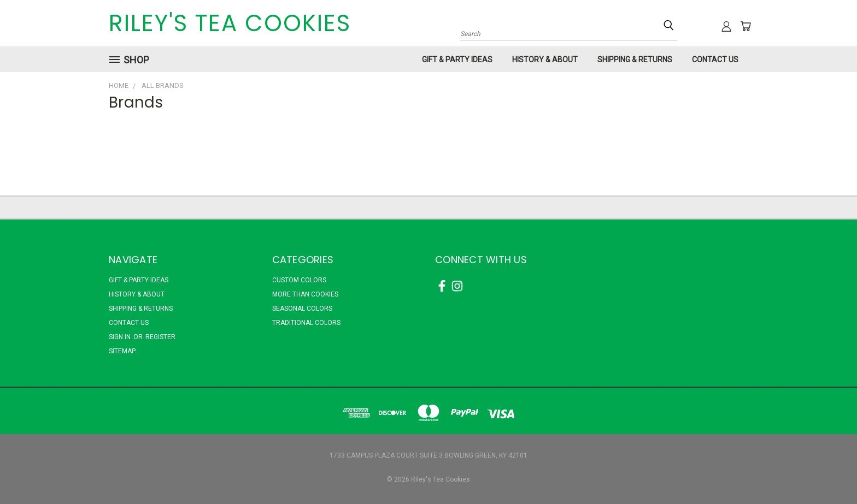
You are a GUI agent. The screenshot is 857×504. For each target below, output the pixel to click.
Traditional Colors (306, 323)
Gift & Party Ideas (457, 60)
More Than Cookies (305, 294)
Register (160, 337)
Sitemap (122, 351)
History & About (545, 60)
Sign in (121, 337)
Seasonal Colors (302, 309)
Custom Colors (299, 280)
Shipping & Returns (635, 60)
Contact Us (715, 60)
